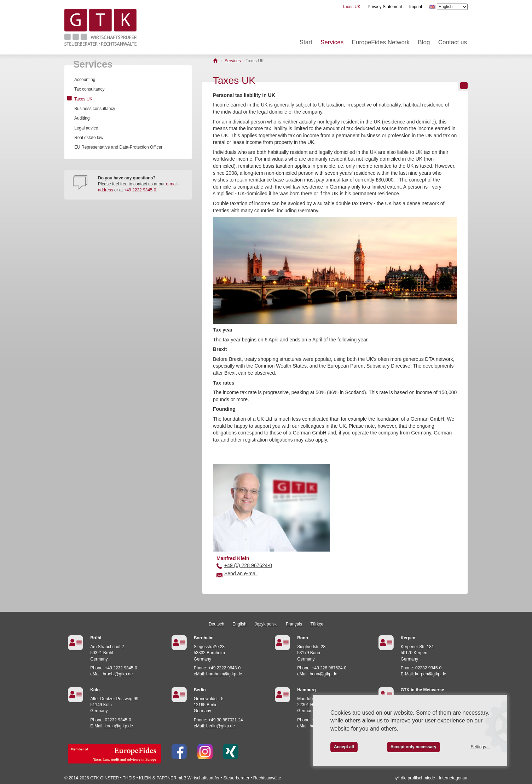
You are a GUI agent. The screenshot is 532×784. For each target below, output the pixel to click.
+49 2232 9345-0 (140, 190)
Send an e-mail (241, 573)
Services (332, 42)
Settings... (480, 747)
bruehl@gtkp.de (118, 674)
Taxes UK (351, 7)
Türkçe (317, 624)
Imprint (416, 7)
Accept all (344, 747)
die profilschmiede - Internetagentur (434, 778)
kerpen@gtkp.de (430, 674)
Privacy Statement (385, 7)
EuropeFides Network (381, 42)
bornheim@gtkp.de (224, 674)
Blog (424, 42)
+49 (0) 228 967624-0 (248, 565)
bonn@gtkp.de (323, 674)
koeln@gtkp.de (119, 726)
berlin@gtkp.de (221, 726)
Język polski (266, 624)
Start (306, 42)
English (239, 624)
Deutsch (216, 624)
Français (294, 624)
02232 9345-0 (428, 668)
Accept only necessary (414, 747)
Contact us (453, 42)
